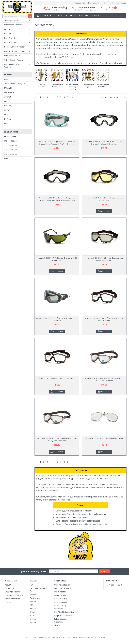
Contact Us (61, 16)
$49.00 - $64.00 (10, 150)
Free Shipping (60, 9)
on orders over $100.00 (60, 10)
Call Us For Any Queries (87, 10)
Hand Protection (11, 38)
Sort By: (104, 97)
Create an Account (119, 3)
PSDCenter (103, 637)
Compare (78, 3)
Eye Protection (10, 29)
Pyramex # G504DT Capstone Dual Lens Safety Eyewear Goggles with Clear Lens (104, 143)
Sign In (106, 3)
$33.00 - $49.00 (10, 145)
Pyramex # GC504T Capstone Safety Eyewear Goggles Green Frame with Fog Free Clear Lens (57, 143)
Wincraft (8, 97)
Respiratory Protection (13, 56)
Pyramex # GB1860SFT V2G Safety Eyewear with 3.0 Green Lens (57, 259)
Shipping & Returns (79, 16)
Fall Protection (10, 34)
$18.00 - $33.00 (10, 141)
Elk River (8, 119)
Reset (6, 159)
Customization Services (14, 595)
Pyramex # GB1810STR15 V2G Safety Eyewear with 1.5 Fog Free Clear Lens (57, 440)
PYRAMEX (8, 88)
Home (37, 21)
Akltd (6, 115)
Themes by (93, 637)
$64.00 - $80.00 (10, 154)
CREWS (7, 110)
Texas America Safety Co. (15, 84)
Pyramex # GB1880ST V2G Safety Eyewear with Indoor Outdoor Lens (104, 259)
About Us (48, 16)
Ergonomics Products (13, 25)
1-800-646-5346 (87, 9)
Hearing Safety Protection (15, 47)
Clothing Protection (12, 20)
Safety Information (13, 599)
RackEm (7, 106)
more (95, 16)
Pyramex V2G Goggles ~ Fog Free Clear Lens (57, 378)
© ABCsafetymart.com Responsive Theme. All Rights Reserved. (50, 637)
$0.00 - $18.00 (10, 136)
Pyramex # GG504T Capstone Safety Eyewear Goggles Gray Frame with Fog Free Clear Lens (57, 199)
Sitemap (8, 602)
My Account (93, 3)
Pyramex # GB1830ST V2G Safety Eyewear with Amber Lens (104, 199)
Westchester (9, 92)
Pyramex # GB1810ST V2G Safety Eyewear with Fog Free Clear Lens (104, 319)
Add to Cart (106, 211)
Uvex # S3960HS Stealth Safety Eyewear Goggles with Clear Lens (57, 319)
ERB (6, 101)
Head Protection (11, 42)
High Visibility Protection (14, 51)
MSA (6, 79)
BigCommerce (84, 637)
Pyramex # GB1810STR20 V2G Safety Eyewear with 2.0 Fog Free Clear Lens (104, 379)
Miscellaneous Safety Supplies (13, 66)
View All (7, 123)
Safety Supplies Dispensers (15, 60)
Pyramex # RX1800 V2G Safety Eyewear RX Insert (104, 438)
